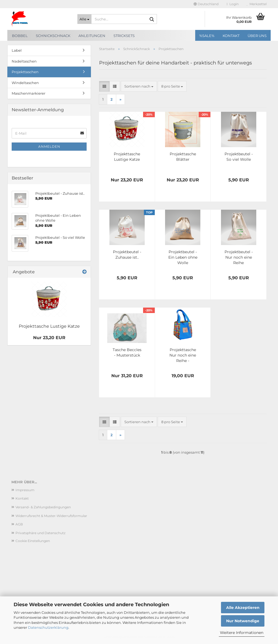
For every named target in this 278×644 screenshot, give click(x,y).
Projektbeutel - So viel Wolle (239, 157)
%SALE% (207, 36)
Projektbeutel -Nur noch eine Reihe (239, 257)
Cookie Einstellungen (33, 541)
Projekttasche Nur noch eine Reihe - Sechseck (183, 355)
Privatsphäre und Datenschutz (40, 533)
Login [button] (233, 4)
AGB (19, 524)
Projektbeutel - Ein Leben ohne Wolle (183, 257)
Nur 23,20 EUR (49, 338)
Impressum (25, 490)
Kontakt (231, 36)
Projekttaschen (25, 72)
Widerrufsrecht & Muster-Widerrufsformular (51, 516)
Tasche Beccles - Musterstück (127, 352)
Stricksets (124, 36)
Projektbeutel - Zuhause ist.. (127, 255)
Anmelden (49, 146)
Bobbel (20, 36)
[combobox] (139, 86)
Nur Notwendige (243, 621)
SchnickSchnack (53, 36)
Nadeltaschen (24, 61)
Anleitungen (92, 36)
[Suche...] (84, 19)
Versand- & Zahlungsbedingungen (43, 507)
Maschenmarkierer (29, 93)
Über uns (257, 36)
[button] (206, 4)
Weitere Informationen (242, 633)
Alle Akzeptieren (243, 608)
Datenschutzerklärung (48, 627)
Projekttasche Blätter (183, 157)
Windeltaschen (25, 83)
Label (17, 50)
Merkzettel (257, 4)
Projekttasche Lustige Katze (127, 157)
